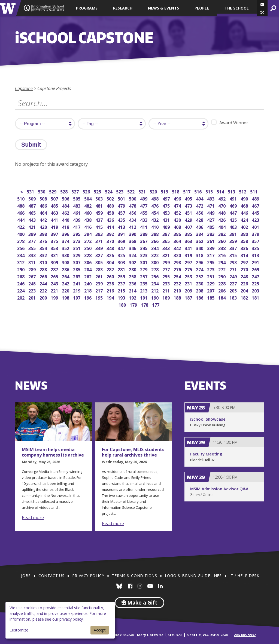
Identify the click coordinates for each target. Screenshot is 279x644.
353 (55, 248)
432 (155, 219)
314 (245, 255)
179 (134, 304)
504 (88, 198)
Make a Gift (139, 603)
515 (210, 191)
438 (88, 219)
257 (144, 276)
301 (144, 262)
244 (44, 283)
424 (245, 219)
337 (234, 248)
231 (189, 283)
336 (245, 248)
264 (66, 276)
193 (122, 297)
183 (234, 297)
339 (211, 248)
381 (234, 234)
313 (256, 255)
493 (211, 198)
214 (133, 290)
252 (200, 276)
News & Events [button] (163, 8)
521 (143, 191)
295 (211, 262)
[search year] (178, 124)
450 (200, 212)
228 (222, 283)
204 (245, 290)
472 (200, 205)
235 (144, 283)
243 (55, 283)
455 (144, 212)
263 (77, 276)
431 (167, 219)
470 (222, 205)
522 (131, 191)
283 (100, 269)
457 (122, 212)
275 (189, 269)
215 (122, 290)
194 (111, 297)
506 (66, 198)
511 (254, 191)
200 (44, 297)
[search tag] (112, 124)
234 (155, 283)
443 (33, 219)
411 (144, 227)
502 (111, 198)
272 (222, 269)
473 (189, 205)
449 (211, 212)
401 (256, 227)
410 (155, 227)
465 (33, 212)
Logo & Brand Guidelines (193, 576)
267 (33, 276)
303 (122, 262)
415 (100, 227)
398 (44, 234)
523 (120, 191)
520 (154, 191)
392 (111, 234)
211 (167, 290)
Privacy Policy (88, 576)
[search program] (45, 124)
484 (66, 205)
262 (88, 276)
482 (88, 205)
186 (200, 297)
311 (33, 262)
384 (200, 234)
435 (122, 219)
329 (77, 255)
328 (88, 255)
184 (222, 297)
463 (55, 212)
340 (200, 248)
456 (133, 212)
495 (189, 198)
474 (178, 205)
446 (245, 212)
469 (234, 205)
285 (77, 269)
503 (100, 198)
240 (88, 283)
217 (100, 290)
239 (100, 283)
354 (44, 248)
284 (88, 269)
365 (167, 241)
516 (198, 191)
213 (144, 290)
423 (256, 219)
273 (211, 269)
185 (211, 297)
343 (167, 248)
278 (155, 269)
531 (31, 191)
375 (55, 241)
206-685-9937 (245, 635)
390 (133, 234)
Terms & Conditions (135, 576)
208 (200, 290)
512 (243, 191)
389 (144, 234)
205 (234, 290)
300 (155, 262)
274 (200, 269)
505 (77, 198)
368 (133, 241)
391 (122, 234)
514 (221, 191)
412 (133, 227)
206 (222, 290)
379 (256, 234)
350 (88, 248)
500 (133, 198)
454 (155, 212)
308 (66, 262)
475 (167, 205)
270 (245, 269)
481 (100, 205)
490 (245, 198)
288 (44, 269)
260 (111, 276)
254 (178, 276)
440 (66, 219)
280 (133, 269)
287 (55, 269)
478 (133, 205)
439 (77, 219)
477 (144, 205)
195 (100, 297)
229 (211, 283)
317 (211, 255)
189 (167, 297)
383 (211, 234)
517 (187, 191)
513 (232, 191)
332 (44, 255)
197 (77, 297)
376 (44, 241)
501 (122, 198)
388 (155, 234)
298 (178, 262)
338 (222, 248)
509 (33, 198)
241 (77, 283)
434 (133, 219)
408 (178, 227)
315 (234, 255)
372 (88, 241)
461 (77, 212)
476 (155, 205)
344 (155, 248)
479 (122, 205)
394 (88, 234)
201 (33, 297)
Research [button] (123, 8)
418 (66, 227)
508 (44, 198)
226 (245, 283)
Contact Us (51, 576)
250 (222, 276)
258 (133, 276)
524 (109, 191)
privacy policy (71, 619)
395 (77, 234)
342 (178, 248)
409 (167, 227)
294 (222, 262)
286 (66, 269)
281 (122, 269)
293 (234, 262)
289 (33, 269)
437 (100, 219)
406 (200, 227)
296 (200, 262)
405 (211, 227)
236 (133, 283)
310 (44, 262)
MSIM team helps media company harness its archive (53, 452)
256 (155, 276)
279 (144, 269)
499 (144, 198)
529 (53, 191)
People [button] (202, 8)
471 (211, 205)
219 (77, 290)
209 (189, 290)
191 (144, 297)
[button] (262, 12)
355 (33, 248)
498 (155, 198)
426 (222, 219)
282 (111, 269)
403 (234, 227)
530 (42, 191)
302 (133, 262)
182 (245, 297)
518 (176, 191)
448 (222, 212)
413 (122, 227)
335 (256, 248)
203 (256, 290)
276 (178, 269)
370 (111, 241)
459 (100, 212)
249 (234, 276)
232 (178, 283)
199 (55, 297)
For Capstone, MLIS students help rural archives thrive (133, 452)
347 (122, 248)
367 (144, 241)
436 (111, 219)
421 (33, 227)
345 (144, 248)
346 (133, 248)
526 (87, 191)
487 (33, 205)
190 (155, 297)
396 (66, 234)
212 (155, 290)
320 (178, 255)
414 (111, 227)
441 (55, 219)
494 (200, 198)
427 (211, 219)
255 (167, 276)
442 (44, 219)
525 (98, 191)
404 (222, 227)
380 (245, 234)
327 (100, 255)
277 (167, 269)
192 (133, 297)
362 (200, 241)
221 (55, 290)
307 (77, 262)
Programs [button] (87, 8)
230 (200, 283)
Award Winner (230, 123)
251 (211, 276)
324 (133, 255)
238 (111, 283)
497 (167, 198)
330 (66, 255)
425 (234, 219)
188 (178, 297)
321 (167, 255)
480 (111, 205)
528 (64, 191)
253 (189, 276)
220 (66, 290)
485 (55, 205)
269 (256, 269)
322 (155, 255)
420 (44, 227)
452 (178, 212)
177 (156, 304)
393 (100, 234)
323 (144, 255)
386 (178, 234)
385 (189, 234)
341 (189, 248)
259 (122, 276)
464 (44, 212)
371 (100, 241)
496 (178, 198)
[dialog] (60, 620)
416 (88, 227)
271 (234, 269)
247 (256, 276)
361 (211, 241)
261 (100, 276)
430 (178, 219)
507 (55, 198)
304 (111, 262)
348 (111, 248)
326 (111, 255)
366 (155, 241)
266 (44, 276)
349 (100, 248)
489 (256, 198)
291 (256, 262)
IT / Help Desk (244, 576)
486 (44, 205)
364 (178, 241)
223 (33, 290)
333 (33, 255)
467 (256, 205)
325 (122, 255)
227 (234, 283)
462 (66, 212)
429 (189, 219)
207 (211, 290)
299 (167, 262)
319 (189, 255)
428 (200, 219)
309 (55, 262)
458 (111, 212)
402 (245, 227)
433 (144, 219)
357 (256, 241)
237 (122, 283)
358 (245, 241)
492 (222, 198)
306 (88, 262)
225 (256, 283)
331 (55, 255)
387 (167, 234)
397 (55, 234)
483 (77, 205)
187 (189, 297)
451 (189, 212)
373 (77, 241)
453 (167, 212)
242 (66, 283)
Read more (33, 517)
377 (33, 241)
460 (88, 212)
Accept (100, 630)
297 (189, 262)
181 (256, 297)
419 (55, 227)
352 (66, 248)
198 (66, 297)
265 (55, 276)
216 (111, 290)
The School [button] (237, 8)
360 (222, 241)
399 (33, 234)
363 (189, 241)
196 (88, 297)
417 (77, 227)
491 (234, 198)
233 (167, 283)
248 (245, 276)
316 (222, 255)
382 (222, 234)
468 (245, 205)
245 (33, 283)
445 (256, 212)
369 (122, 241)
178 (145, 304)
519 (165, 191)
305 (100, 262)
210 (178, 290)
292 (245, 262)
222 (44, 290)
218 (88, 290)
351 (77, 248)
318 (200, 255)
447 (234, 212)
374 (66, 241)
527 (76, 191)
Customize (19, 630)
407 (189, 227)
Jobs (26, 576)
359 (234, 241)
